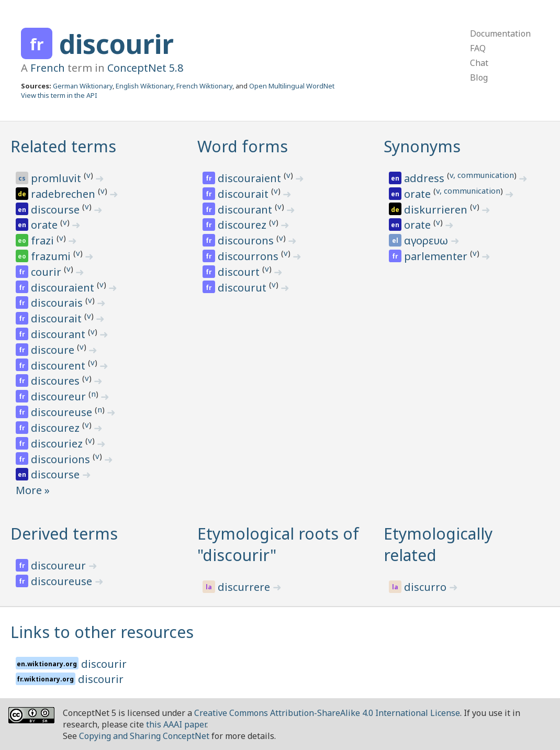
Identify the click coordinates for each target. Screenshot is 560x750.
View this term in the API (59, 95)
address (425, 178)
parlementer (437, 256)
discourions (62, 459)
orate (46, 225)
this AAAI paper (176, 724)
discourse (57, 210)
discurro (427, 587)
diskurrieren (437, 210)
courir (47, 272)
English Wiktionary (144, 86)
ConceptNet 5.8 (145, 68)
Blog (479, 77)
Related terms (63, 146)
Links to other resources (102, 632)
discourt (240, 272)
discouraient (64, 288)
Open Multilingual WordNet (292, 86)
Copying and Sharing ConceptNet (144, 736)
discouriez (58, 444)
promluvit (57, 178)
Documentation (500, 33)
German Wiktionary (83, 86)
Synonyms (422, 146)
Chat (479, 63)
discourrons (249, 256)
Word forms (243, 146)
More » (33, 490)
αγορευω (427, 240)
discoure (54, 350)
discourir (116, 44)
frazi (44, 240)
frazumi (52, 256)
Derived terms (64, 534)
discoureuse (63, 412)
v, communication (482, 175)
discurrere (245, 587)
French (48, 68)
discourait (58, 318)
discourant (59, 334)
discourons (247, 240)
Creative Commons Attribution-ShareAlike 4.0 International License (327, 713)
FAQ (478, 48)
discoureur (60, 396)
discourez (57, 428)
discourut (243, 288)
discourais (58, 303)
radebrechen (64, 194)
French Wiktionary (204, 86)
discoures (57, 381)
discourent (59, 366)
